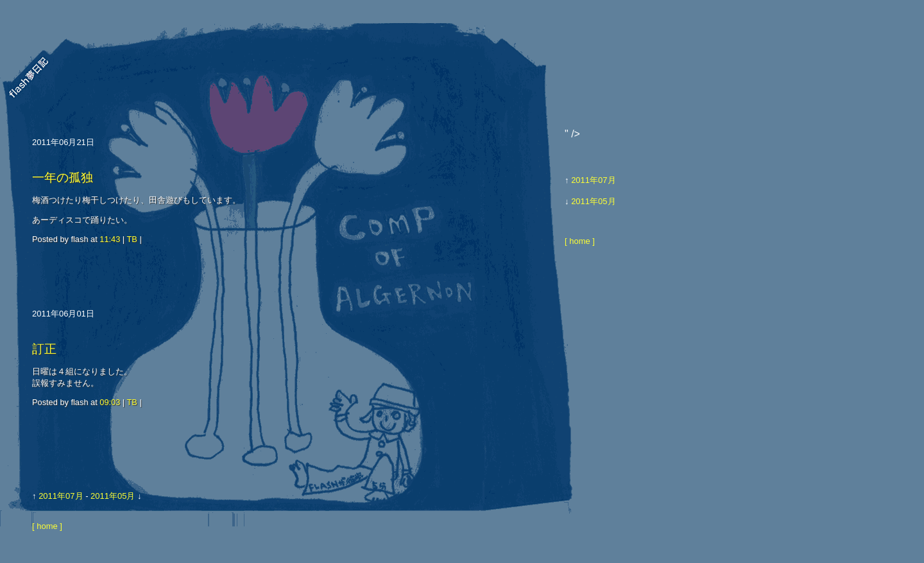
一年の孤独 (63, 178)
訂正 (44, 349)
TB (132, 239)
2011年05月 (113, 496)
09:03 (110, 402)
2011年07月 (61, 496)
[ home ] (47, 526)
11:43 (110, 239)
